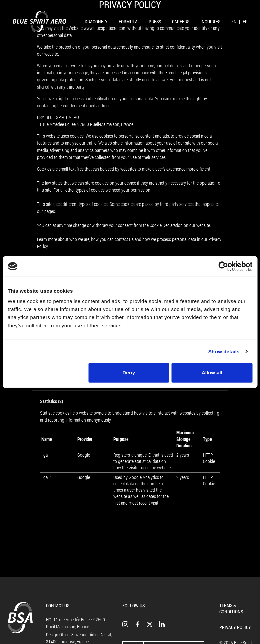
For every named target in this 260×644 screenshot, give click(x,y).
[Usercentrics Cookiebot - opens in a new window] (223, 266)
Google (84, 455)
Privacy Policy (235, 627)
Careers (181, 22)
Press (155, 22)
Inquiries (210, 22)
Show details (224, 351)
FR (245, 22)
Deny (129, 373)
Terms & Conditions (231, 608)
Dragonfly (96, 22)
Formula (128, 22)
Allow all (212, 373)
